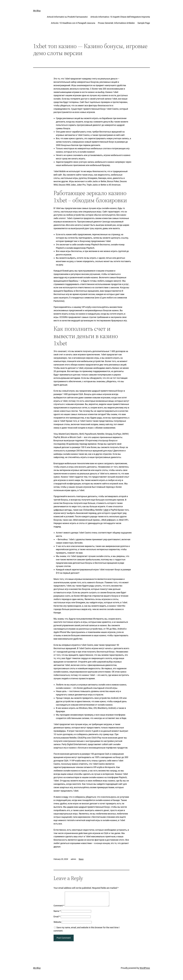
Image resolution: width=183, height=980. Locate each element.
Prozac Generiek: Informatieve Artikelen (116, 23)
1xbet (106, 510)
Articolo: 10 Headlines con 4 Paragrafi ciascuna (73, 23)
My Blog (37, 11)
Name (57, 914)
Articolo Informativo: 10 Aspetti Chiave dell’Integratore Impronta (120, 17)
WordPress (145, 971)
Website (57, 925)
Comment (59, 908)
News (81, 859)
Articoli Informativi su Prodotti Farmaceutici (67, 17)
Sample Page (144, 23)
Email (57, 919)
